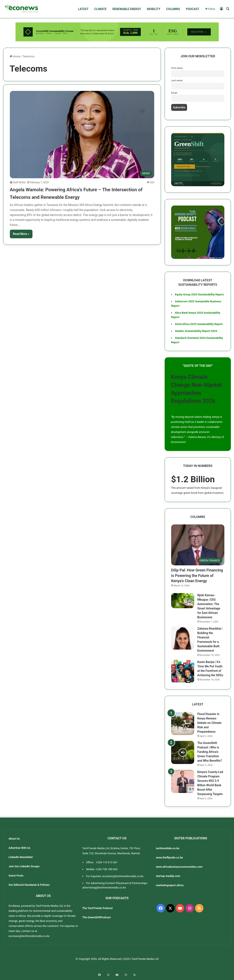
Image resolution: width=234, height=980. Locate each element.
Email (174, 93)
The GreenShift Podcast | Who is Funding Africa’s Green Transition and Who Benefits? (210, 752)
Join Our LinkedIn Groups (24, 866)
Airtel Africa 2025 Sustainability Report (199, 324)
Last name (177, 80)
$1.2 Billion (193, 479)
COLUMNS (173, 9)
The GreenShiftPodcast (96, 917)
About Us (14, 839)
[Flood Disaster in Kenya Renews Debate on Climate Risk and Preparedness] (183, 723)
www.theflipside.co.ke (170, 857)
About (117, 966)
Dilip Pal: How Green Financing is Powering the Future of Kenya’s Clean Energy (197, 575)
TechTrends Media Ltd (49, 906)
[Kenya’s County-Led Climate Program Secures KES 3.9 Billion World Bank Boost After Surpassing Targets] (183, 781)
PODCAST (193, 9)
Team (127, 966)
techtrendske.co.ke (168, 848)
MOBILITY (154, 9)
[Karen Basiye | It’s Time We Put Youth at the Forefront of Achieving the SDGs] (183, 671)
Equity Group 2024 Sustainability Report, (200, 294)
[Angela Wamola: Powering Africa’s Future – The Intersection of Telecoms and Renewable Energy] (82, 135)
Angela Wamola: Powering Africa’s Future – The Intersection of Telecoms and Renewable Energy (78, 193)
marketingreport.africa (170, 885)
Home (15, 56)
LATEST (83, 9)
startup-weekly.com (168, 876)
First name (177, 68)
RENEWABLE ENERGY (127, 9)
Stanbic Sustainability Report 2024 (196, 331)
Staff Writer (19, 182)
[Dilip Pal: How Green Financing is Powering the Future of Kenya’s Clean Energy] (198, 545)
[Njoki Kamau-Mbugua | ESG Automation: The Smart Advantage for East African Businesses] (183, 601)
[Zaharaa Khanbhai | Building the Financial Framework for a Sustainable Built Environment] (183, 638)
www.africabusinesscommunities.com (179, 867)
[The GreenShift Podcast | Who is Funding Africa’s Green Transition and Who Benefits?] (183, 752)
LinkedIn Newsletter (21, 857)
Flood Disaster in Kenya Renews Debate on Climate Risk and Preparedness (209, 723)
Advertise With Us (19, 848)
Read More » (21, 234)
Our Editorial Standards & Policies (29, 885)
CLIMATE (100, 9)
